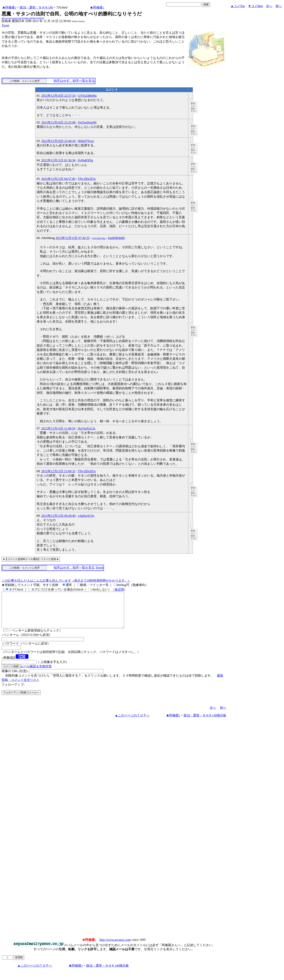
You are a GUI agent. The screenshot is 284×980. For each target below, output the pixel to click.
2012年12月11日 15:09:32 (58, 471)
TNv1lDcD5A (87, 179)
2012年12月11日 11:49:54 (58, 428)
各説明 (119, 589)
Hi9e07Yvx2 (86, 141)
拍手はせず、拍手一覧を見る (74, 81)
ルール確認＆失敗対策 (36, 673)
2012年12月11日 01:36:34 (58, 160)
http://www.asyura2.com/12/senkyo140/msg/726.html (23, 18)
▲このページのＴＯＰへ (132, 722)
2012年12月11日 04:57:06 (58, 179)
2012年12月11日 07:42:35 (73, 238)
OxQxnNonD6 (87, 122)
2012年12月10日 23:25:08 (58, 122)
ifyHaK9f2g (85, 160)
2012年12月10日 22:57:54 (58, 96)
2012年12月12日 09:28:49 (58, 516)
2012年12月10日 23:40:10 (58, 141)
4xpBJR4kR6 (116, 238)
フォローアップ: (13, 692)
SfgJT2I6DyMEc (99, 238)
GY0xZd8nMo (87, 96)
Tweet (5, 25)
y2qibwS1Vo (86, 516)
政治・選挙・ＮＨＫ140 (36, 7)
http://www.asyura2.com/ (115, 947)
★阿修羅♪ (9, 7)
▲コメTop (238, 6)
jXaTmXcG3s (87, 428)
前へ (279, 6)
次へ (269, 6)
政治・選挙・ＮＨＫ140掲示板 (205, 722)
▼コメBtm (256, 6)
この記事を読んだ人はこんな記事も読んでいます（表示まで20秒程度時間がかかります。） (66, 581)
